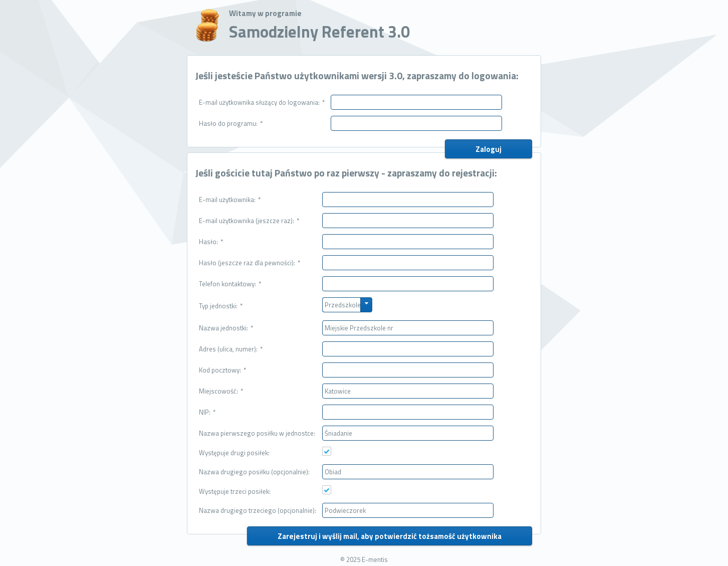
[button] (489, 149)
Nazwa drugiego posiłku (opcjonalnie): (254, 472)
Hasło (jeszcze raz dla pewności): (250, 263)
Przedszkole (343, 305)
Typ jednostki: (221, 306)
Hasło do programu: (231, 123)
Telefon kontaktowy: (230, 284)
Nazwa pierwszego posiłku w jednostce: (257, 433)
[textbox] (416, 102)
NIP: (207, 412)
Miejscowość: (221, 391)
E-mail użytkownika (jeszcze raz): (249, 221)
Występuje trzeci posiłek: (235, 491)
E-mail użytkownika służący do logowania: (262, 102)
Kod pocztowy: (222, 370)
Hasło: (211, 242)
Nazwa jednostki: (226, 328)
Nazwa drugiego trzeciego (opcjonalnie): (258, 510)
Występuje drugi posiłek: (234, 453)
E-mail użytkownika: (230, 200)
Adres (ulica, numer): (231, 349)
